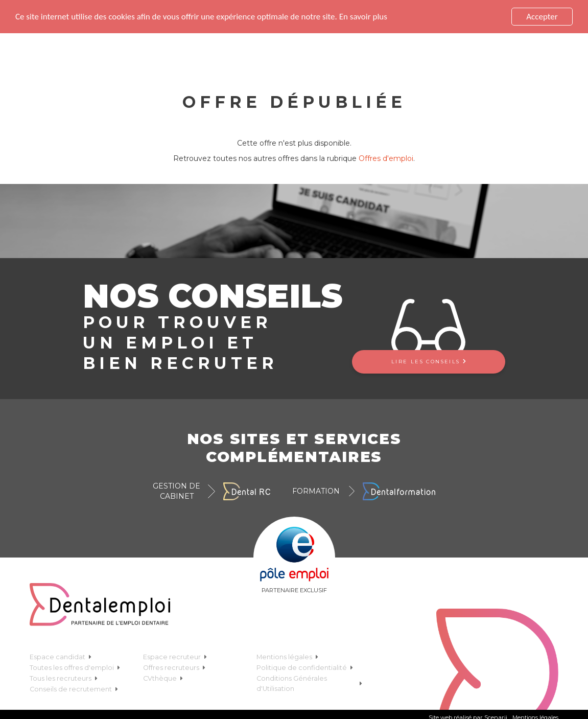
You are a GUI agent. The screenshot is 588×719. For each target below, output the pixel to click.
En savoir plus (363, 17)
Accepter (542, 17)
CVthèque (163, 678)
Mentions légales (287, 657)
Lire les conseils (429, 362)
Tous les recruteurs (64, 678)
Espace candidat (61, 657)
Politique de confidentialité (305, 668)
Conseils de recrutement (74, 689)
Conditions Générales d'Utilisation (309, 683)
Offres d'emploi (386, 158)
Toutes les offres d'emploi (75, 668)
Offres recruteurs (174, 668)
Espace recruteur (175, 657)
